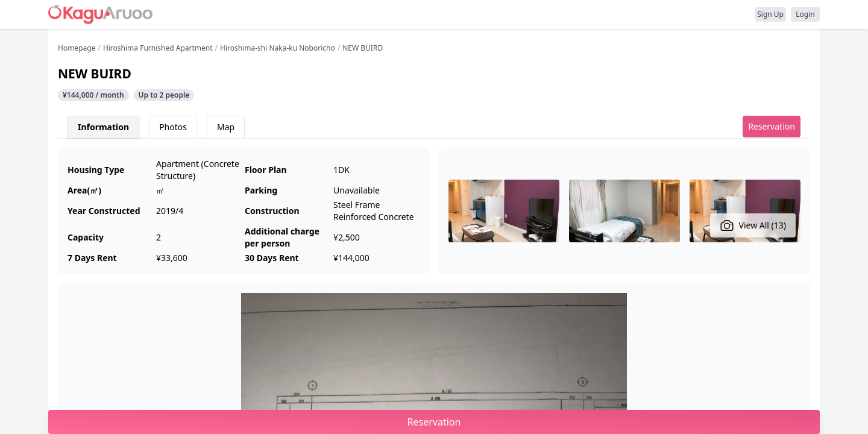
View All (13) (753, 225)
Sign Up (770, 14)
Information (103, 127)
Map (226, 127)
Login (805, 14)
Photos (173, 127)
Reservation (772, 126)
